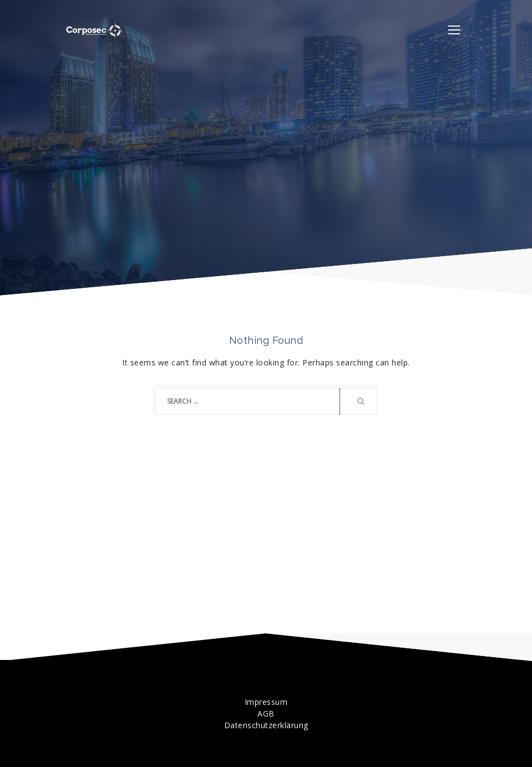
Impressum (266, 702)
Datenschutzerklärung (266, 725)
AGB (266, 713)
